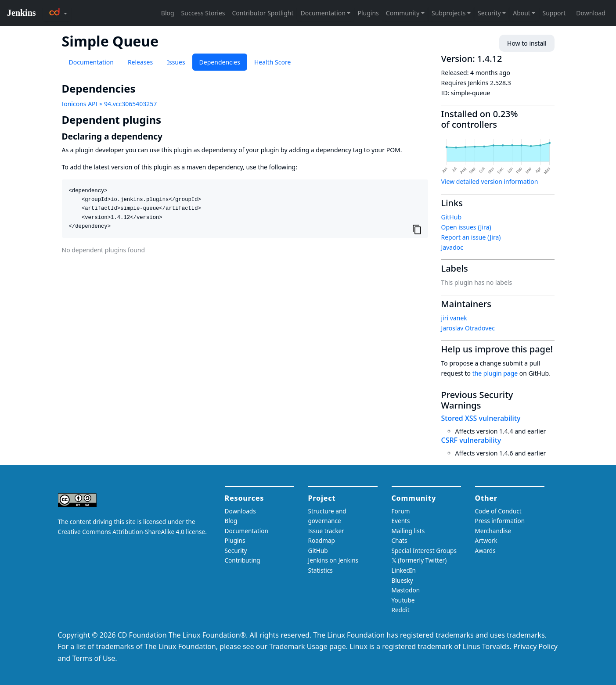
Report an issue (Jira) (471, 237)
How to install (527, 43)
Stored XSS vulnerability (481, 418)
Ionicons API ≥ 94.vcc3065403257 (110, 104)
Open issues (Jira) (466, 227)
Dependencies (220, 62)
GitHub (452, 217)
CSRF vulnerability (471, 440)
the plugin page (495, 373)
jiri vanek (454, 318)
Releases (140, 62)
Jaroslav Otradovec (468, 328)
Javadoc (452, 247)
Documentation (91, 62)
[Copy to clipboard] (417, 230)
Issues (176, 62)
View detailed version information (490, 181)
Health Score (272, 62)
